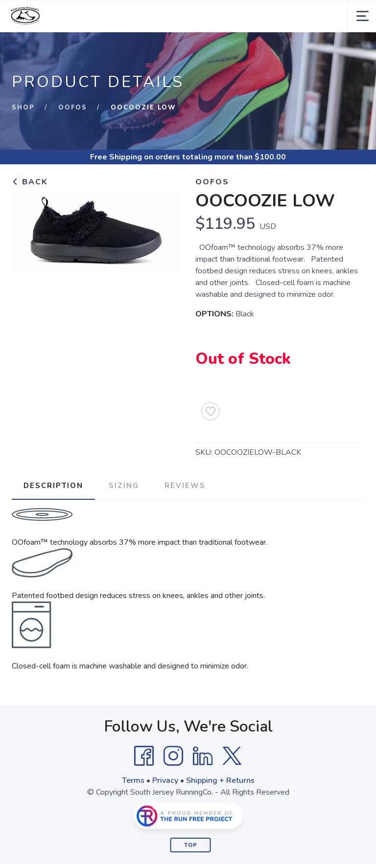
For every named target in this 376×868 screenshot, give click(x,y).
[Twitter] (232, 756)
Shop (23, 108)
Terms (133, 780)
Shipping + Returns (220, 780)
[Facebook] (144, 756)
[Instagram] (173, 756)
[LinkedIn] (203, 756)
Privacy (165, 780)
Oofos (73, 108)
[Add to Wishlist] (211, 411)
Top (191, 845)
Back (30, 182)
